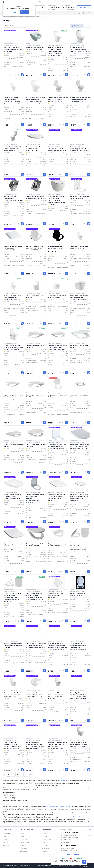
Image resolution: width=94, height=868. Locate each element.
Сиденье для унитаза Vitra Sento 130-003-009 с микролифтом (57, 595)
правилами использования (60, 863)
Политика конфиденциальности (44, 865)
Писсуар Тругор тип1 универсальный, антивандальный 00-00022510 (13, 198)
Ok (84, 862)
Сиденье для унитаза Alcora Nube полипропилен (57, 297)
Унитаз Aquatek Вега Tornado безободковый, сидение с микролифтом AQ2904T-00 (13, 695)
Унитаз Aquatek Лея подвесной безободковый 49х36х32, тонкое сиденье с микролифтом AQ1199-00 (58, 745)
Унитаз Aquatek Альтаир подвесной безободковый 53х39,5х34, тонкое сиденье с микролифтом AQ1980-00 (58, 646)
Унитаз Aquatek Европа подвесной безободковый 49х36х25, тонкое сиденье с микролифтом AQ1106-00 (13, 745)
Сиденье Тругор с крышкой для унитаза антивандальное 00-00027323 (14, 645)
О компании (23, 2)
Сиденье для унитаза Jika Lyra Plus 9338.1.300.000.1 (58, 545)
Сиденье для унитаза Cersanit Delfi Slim (35, 396)
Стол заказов (43, 13)
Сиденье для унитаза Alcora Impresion (35, 297)
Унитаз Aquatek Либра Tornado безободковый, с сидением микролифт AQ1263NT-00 (80, 744)
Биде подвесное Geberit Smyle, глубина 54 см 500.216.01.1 (36, 48)
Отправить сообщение (72, 854)
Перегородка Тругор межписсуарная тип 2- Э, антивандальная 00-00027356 (80, 149)
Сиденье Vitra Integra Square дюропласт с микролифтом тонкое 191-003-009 (35, 248)
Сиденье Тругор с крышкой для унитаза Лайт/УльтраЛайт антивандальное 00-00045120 (36, 645)
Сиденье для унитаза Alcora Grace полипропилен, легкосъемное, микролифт (13, 298)
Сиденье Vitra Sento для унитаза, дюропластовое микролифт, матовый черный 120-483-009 (57, 249)
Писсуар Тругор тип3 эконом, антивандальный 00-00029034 (36, 197)
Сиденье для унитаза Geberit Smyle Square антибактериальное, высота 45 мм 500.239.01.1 (14, 547)
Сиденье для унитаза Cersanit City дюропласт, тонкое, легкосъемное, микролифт (58, 347)
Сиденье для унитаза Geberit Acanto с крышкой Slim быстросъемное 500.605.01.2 (57, 447)
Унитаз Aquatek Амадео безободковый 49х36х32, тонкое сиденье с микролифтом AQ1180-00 (78, 646)
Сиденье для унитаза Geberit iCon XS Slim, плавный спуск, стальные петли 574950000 (80, 447)
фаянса (47, 806)
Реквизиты (6, 842)
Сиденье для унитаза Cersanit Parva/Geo (13, 446)
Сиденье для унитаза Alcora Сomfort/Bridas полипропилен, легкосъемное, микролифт (13, 347)
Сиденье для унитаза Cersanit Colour (80, 346)
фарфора (53, 806)
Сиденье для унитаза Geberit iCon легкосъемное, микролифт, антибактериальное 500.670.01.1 (35, 498)
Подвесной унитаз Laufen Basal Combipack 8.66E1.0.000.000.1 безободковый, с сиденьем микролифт (57, 200)
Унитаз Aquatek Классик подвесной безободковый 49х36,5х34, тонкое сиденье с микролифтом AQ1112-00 (35, 745)
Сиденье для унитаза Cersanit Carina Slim (35, 346)
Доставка (66, 2)
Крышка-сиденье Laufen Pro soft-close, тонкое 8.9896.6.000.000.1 (35, 149)
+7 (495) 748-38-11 (68, 7)
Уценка (22, 845)
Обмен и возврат (44, 2)
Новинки (23, 836)
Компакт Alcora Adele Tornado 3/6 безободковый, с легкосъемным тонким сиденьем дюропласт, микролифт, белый (58, 51)
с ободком (67, 806)
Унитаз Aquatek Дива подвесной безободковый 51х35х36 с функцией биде (34, 695)
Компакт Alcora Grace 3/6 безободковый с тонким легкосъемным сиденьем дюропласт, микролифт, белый (13, 100)
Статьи (5, 839)
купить (30, 816)
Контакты (76, 2)
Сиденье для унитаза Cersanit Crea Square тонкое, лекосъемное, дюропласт (13, 397)
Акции (22, 833)
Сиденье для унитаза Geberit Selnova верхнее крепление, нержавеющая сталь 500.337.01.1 (80, 497)
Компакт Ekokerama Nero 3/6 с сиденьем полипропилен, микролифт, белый (13, 149)
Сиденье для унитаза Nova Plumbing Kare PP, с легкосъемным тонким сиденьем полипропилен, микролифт (12, 597)
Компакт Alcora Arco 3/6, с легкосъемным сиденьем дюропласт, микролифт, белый (80, 49)
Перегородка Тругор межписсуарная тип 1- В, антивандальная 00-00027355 (58, 149)
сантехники (63, 780)
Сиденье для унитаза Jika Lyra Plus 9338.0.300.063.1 (35, 545)
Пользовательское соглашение (66, 865)
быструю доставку (75, 816)
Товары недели (25, 842)
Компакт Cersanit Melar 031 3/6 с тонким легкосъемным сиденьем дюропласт (80, 99)
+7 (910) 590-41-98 (54, 7)
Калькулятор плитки (48, 854)
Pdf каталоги (54, 13)
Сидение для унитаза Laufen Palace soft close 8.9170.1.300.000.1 (13, 248)
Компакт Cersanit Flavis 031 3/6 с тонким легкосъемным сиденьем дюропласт (58, 99)
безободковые (59, 806)
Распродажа (24, 839)
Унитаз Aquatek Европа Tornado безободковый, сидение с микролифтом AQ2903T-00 (56, 696)
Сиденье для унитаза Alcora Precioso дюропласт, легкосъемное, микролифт (79, 298)
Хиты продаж (24, 848)
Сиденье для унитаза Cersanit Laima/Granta (80, 396)
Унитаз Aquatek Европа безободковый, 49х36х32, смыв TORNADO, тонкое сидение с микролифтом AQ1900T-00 (80, 696)
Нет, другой (14, 12)
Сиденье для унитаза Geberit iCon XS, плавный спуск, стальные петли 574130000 (13, 496)
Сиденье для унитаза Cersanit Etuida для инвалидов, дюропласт (58, 397)
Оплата (32, 2)
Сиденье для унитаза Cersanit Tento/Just (35, 446)
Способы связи (84, 7)
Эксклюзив (23, 851)
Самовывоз (56, 2)
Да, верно (24, 12)
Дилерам (6, 836)
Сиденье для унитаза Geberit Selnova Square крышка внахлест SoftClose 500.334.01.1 (57, 497)
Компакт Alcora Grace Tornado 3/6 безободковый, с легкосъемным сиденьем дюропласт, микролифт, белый (36, 100)
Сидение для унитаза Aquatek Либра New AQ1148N (80, 197)
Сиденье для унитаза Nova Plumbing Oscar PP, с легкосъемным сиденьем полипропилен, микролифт (34, 596)
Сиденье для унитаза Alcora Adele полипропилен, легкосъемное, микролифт (79, 248)
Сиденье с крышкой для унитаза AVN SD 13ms (78, 594)
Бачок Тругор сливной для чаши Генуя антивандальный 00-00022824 (13, 49)
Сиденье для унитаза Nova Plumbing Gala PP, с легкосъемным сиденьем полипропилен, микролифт (79, 547)
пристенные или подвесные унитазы (42, 813)
